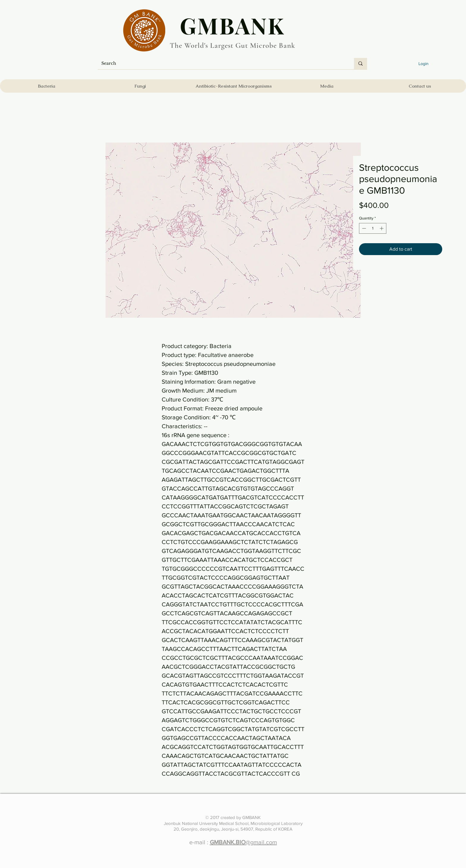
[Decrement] (363, 228)
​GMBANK (232, 25)
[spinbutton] (373, 228)
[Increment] (382, 228)
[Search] (221, 64)
